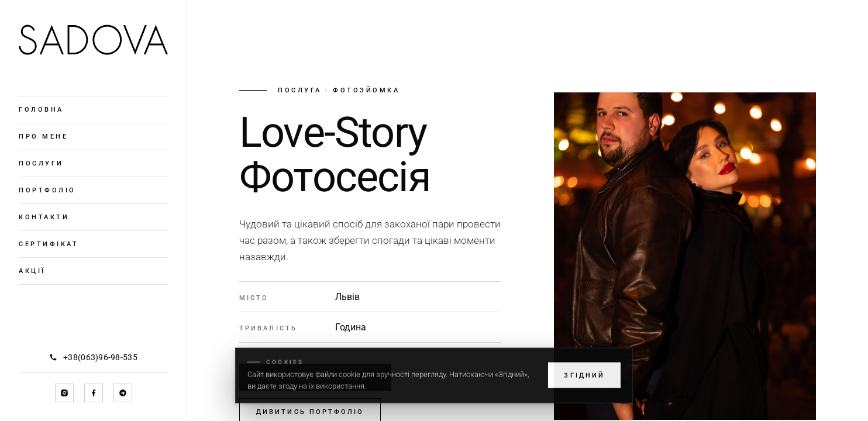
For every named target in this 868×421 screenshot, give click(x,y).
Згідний (584, 383)
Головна (41, 110)
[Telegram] (123, 393)
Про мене (43, 137)
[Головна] (93, 40)
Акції (32, 271)
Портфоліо (47, 190)
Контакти (44, 217)
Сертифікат (49, 244)
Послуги (41, 163)
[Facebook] (94, 393)
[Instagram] (64, 393)
